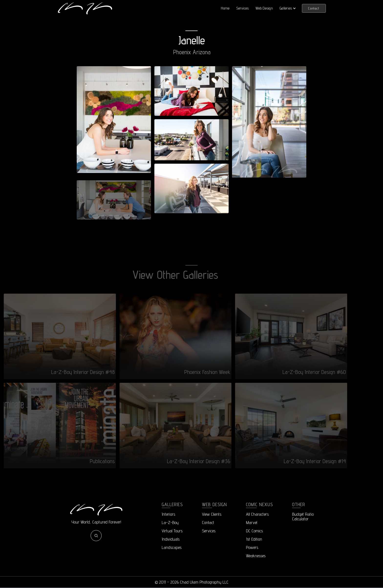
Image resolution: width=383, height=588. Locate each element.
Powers (252, 547)
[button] (288, 8)
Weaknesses (256, 556)
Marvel (252, 522)
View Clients (212, 514)
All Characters (257, 514)
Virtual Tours (172, 531)
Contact (314, 8)
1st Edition (254, 539)
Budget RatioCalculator (303, 516)
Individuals (171, 539)
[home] (85, 8)
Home (225, 8)
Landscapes (172, 547)
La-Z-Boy (170, 522)
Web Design (264, 8)
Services (242, 8)
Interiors (168, 514)
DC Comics (254, 531)
